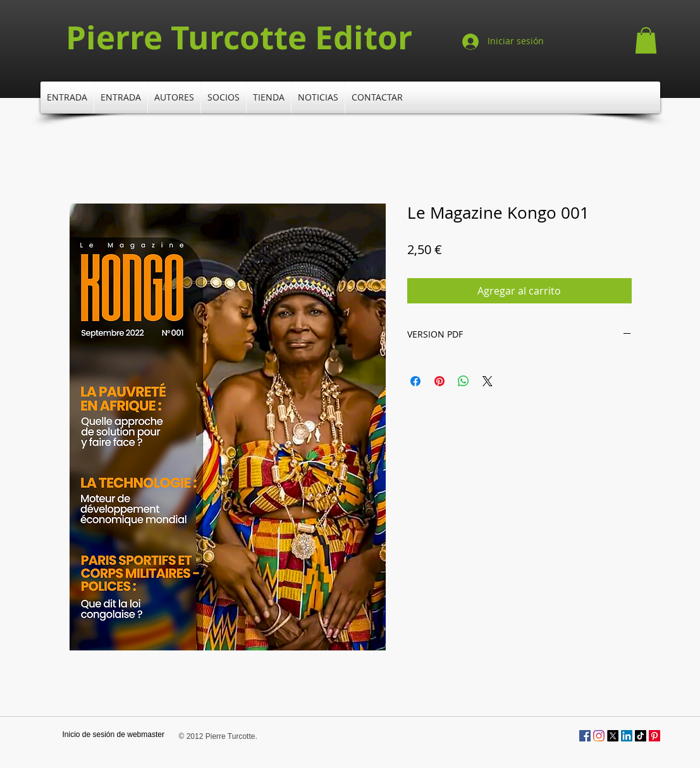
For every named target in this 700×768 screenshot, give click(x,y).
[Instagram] (599, 736)
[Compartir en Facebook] (415, 381)
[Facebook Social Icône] (585, 736)
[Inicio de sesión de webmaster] (114, 735)
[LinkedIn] (627, 736)
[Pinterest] (654, 736)
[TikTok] (641, 736)
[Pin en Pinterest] (439, 381)
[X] (613, 736)
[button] (646, 40)
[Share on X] (488, 381)
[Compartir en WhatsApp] (464, 381)
